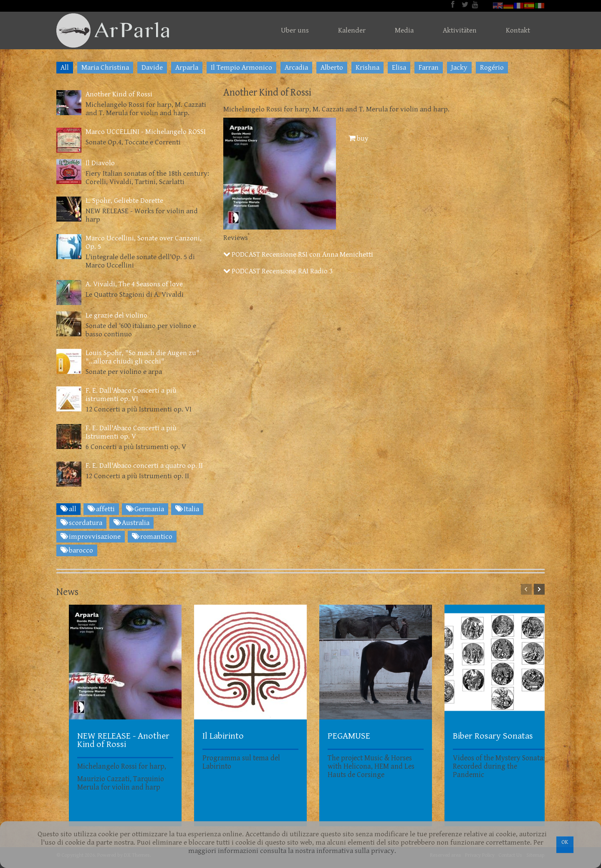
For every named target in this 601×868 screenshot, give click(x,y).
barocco (77, 550)
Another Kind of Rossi (119, 94)
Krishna (367, 68)
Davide (152, 68)
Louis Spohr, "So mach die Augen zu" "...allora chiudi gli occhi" (143, 357)
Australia (131, 523)
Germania (145, 509)
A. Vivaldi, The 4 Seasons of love (134, 284)
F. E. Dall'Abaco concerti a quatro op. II (144, 466)
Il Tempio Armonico (241, 68)
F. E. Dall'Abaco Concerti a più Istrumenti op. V (131, 432)
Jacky (459, 68)
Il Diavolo (100, 163)
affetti (101, 509)
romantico (152, 537)
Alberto (332, 68)
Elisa (399, 68)
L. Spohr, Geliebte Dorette (124, 201)
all (68, 509)
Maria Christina (105, 68)
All (65, 68)
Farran (429, 68)
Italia (187, 509)
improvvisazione (91, 537)
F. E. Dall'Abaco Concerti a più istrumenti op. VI (131, 395)
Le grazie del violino (116, 315)
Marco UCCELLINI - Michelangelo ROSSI (146, 132)
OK (565, 842)
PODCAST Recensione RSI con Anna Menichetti (298, 255)
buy (359, 139)
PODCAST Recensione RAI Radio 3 (278, 271)
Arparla (187, 68)
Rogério (492, 68)
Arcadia (296, 68)
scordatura (81, 523)
